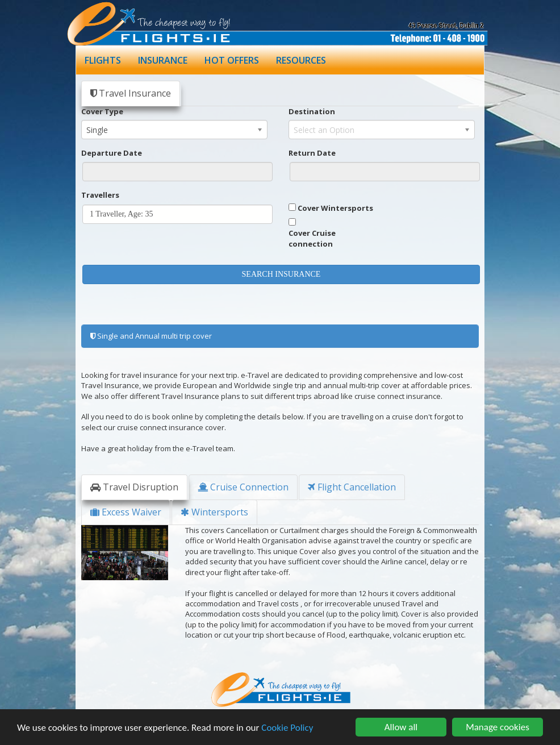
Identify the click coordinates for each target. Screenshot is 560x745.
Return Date (312, 153)
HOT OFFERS (232, 60)
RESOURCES (301, 60)
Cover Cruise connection (312, 238)
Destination (312, 111)
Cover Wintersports (335, 208)
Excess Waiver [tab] (126, 512)
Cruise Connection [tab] (243, 487)
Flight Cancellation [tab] (352, 487)
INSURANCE (163, 60)
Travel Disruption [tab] (134, 487)
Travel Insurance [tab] (131, 93)
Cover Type (102, 111)
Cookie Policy (287, 728)
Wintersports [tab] (214, 512)
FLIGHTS (103, 60)
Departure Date (112, 153)
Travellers (100, 195)
